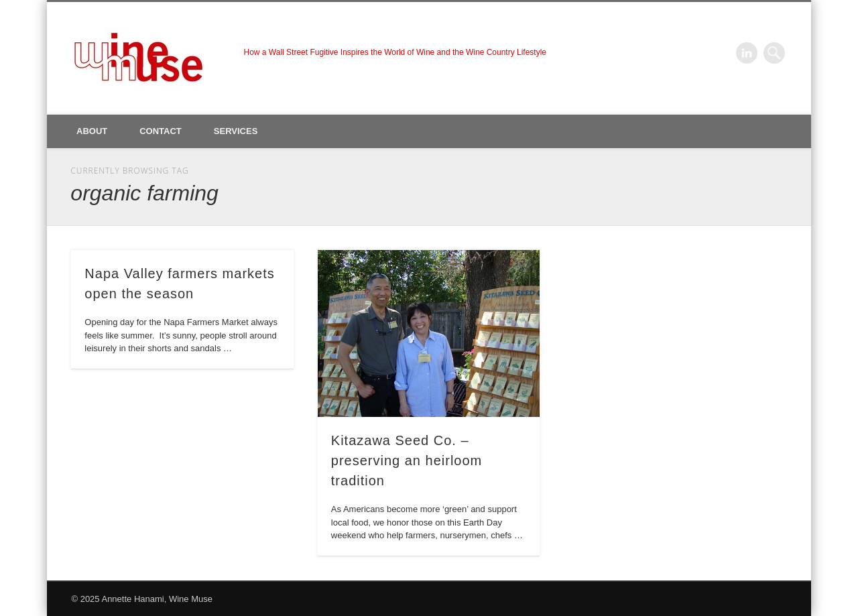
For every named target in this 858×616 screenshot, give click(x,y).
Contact (161, 131)
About (92, 131)
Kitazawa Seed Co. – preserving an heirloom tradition (407, 460)
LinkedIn (747, 53)
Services (236, 131)
